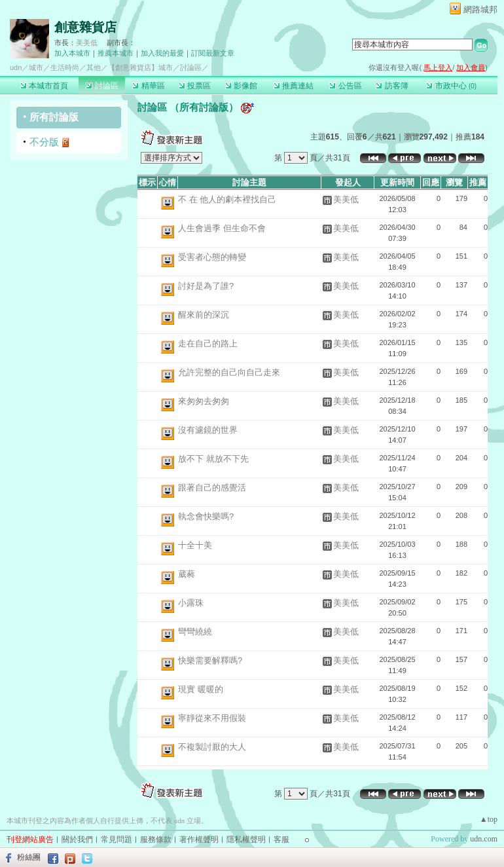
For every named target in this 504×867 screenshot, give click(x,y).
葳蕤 (187, 574)
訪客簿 (392, 86)
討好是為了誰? (206, 286)
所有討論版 (54, 117)
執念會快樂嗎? (206, 516)
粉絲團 (29, 857)
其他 (94, 67)
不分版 (44, 142)
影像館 (241, 86)
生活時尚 (65, 67)
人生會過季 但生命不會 (222, 228)
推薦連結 (294, 86)
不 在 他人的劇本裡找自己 (227, 199)
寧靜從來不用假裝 (212, 718)
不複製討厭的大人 (212, 747)
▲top (489, 819)
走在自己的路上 (208, 343)
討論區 (102, 86)
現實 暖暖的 (201, 689)
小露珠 (191, 603)
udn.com (484, 839)
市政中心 (451, 86)
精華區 (148, 86)
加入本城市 (72, 53)
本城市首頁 (44, 86)
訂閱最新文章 (213, 53)
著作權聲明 (199, 839)
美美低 (87, 43)
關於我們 (77, 839)
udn (16, 67)
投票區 (195, 86)
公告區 (345, 86)
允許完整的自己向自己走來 (229, 372)
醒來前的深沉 (204, 315)
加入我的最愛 (162, 53)
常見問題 (117, 839)
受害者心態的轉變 (212, 257)
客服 (281, 839)
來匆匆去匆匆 (204, 401)
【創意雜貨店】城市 (140, 67)
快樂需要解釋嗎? (210, 660)
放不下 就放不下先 (213, 459)
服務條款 (156, 839)
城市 (36, 67)
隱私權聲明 (246, 839)
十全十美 (195, 545)
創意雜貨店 (85, 27)
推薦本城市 (116, 53)
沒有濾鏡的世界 (208, 430)
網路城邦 (480, 9)
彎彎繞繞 (195, 632)
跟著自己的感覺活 (212, 488)
